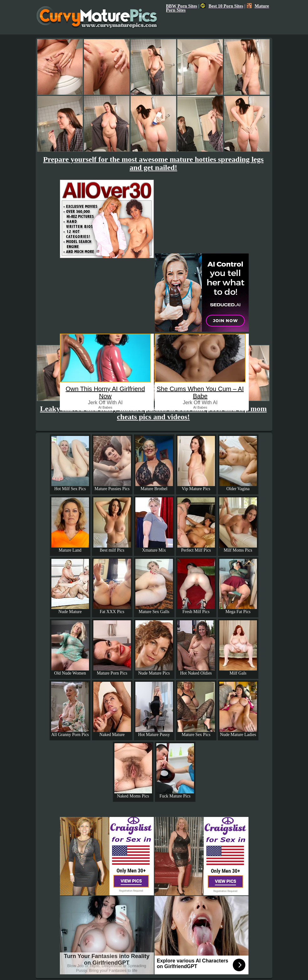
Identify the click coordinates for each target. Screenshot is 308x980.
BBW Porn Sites (182, 6)
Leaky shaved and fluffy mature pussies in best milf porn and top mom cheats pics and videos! (154, 413)
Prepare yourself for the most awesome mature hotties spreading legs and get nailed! (154, 163)
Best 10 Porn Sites (222, 6)
